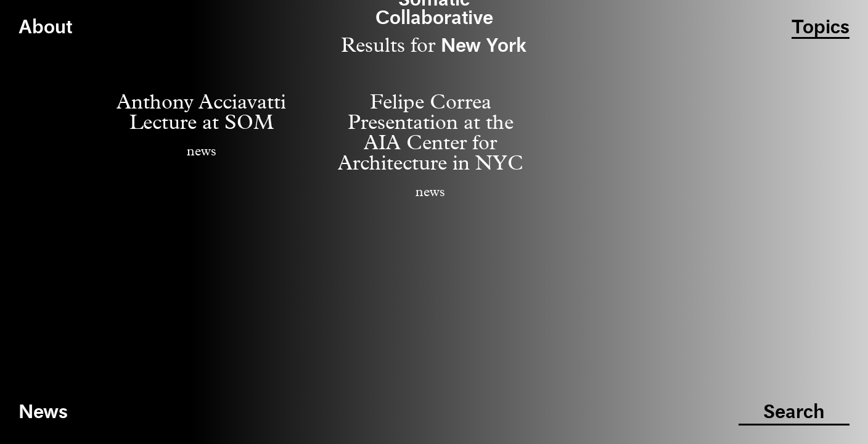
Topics (821, 28)
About (45, 28)
